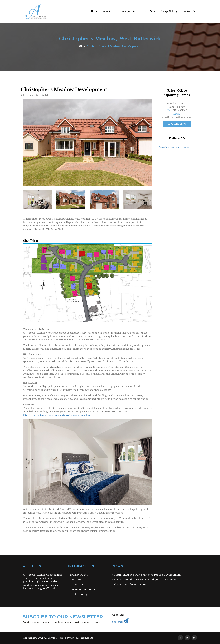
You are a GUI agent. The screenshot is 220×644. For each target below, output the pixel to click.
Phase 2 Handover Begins (129, 584)
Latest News (149, 11)
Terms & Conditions (82, 590)
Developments (128, 11)
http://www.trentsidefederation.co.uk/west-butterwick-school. (57, 415)
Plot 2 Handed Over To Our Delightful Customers (145, 580)
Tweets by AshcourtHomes (175, 147)
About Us (108, 11)
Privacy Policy (78, 575)
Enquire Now (177, 124)
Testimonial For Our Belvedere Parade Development (147, 575)
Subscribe (120, 622)
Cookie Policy (78, 594)
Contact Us (189, 11)
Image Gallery (169, 11)
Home (95, 11)
